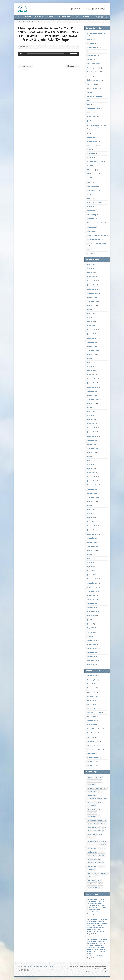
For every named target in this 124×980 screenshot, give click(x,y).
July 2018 (90, 620)
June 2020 (90, 558)
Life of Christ (92, 141)
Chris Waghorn (92, 680)
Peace (89, 182)
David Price (91, 688)
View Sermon (35, 21)
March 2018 (91, 636)
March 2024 (91, 375)
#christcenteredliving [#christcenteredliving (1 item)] (95, 781)
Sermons (49, 17)
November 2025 (93, 293)
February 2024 (92, 379)
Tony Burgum (92, 761)
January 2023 (92, 432)
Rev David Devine (93, 741)
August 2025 (92, 305)
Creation (90, 51)
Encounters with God (95, 64)
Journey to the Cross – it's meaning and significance (97, 126)
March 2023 (91, 424)
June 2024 (90, 363)
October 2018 (92, 607)
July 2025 (90, 309)
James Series (92, 117)
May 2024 (90, 367)
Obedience (91, 170)
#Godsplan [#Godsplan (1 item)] (91, 838)
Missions (90, 166)
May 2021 (90, 514)
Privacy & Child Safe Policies (43, 966)
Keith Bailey (91, 721)
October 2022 (92, 444)
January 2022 (92, 481)
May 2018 (90, 628)
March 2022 (91, 473)
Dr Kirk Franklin (93, 696)
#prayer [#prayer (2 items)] (90, 863)
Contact (86, 17)
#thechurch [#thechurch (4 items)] (92, 870)
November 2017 (93, 652)
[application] (49, 54)
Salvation (91, 211)
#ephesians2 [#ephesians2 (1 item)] (92, 813)
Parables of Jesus (93, 178)
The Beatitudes (93, 227)
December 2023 (93, 387)
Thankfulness (92, 219)
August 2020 (92, 550)
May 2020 (90, 563)
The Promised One (94, 239)
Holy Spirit (91, 100)
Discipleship (91, 56)
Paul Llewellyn (92, 733)
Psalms (90, 198)
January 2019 (92, 595)
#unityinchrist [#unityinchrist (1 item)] (92, 884)
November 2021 (93, 489)
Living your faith (93, 145)
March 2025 (91, 326)
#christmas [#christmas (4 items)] (92, 784)
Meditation (91, 153)
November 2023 (93, 391)
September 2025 (93, 301)
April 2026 (91, 273)
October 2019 (92, 587)
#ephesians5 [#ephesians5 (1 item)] (92, 823)
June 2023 (90, 412)
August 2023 (92, 403)
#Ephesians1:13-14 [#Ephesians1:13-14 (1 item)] (94, 809)
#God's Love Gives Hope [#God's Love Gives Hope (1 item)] (96, 831)
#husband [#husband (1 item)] (91, 845)
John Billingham (93, 717)
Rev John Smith (93, 745)
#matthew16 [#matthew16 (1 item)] (92, 856)
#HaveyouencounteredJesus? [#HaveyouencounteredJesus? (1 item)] (97, 841)
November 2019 (93, 583)
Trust (89, 249)
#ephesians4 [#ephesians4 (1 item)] (102, 820)
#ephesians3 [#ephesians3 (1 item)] (92, 820)
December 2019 (93, 579)
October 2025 (92, 297)
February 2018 (92, 640)
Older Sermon (72, 66)
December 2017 (93, 648)
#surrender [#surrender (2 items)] (102, 866)
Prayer (89, 194)
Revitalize (91, 207)
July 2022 (90, 456)
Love (89, 149)
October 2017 (92, 656)
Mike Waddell (92, 725)
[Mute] (71, 54)
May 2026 (90, 269)
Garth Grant (91, 700)
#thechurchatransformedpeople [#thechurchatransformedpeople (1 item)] (98, 873)
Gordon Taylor (92, 708)
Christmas (91, 43)
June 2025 (90, 313)
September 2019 (93, 591)
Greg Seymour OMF (94, 712)
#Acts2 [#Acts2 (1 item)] (90, 777)
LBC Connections (93, 137)
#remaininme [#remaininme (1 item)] (92, 866)
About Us (29, 17)
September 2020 (93, 546)
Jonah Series (92, 121)
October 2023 (92, 395)
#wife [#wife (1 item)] (101, 884)
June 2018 (90, 624)
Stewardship (92, 215)
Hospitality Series (94, 109)
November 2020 (93, 538)
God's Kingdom (93, 88)
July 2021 (90, 505)
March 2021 (91, 522)
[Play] (21, 54)
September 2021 (93, 497)
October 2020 (92, 542)
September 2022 (93, 448)
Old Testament (93, 174)
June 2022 (90, 461)
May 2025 (90, 318)
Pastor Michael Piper (95, 729)
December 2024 (93, 338)
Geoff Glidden (92, 704)
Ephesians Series (93, 72)
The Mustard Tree (63, 17)
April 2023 (91, 420)
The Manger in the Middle (96, 235)
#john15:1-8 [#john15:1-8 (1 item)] (102, 848)
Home (20, 17)
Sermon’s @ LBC (25, 21)
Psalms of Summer (94, 202)
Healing (90, 92)
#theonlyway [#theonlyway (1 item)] (92, 880)
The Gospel (91, 231)
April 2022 (91, 469)
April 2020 (91, 567)
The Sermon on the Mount (97, 243)
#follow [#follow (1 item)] (103, 827)
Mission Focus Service (95, 162)
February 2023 (92, 428)
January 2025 (92, 334)
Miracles (90, 158)
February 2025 (92, 330)
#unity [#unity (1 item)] (100, 880)
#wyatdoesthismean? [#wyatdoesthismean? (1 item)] (95, 887)
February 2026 (92, 281)
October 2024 (92, 346)
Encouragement (93, 68)
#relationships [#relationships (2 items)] (100, 863)
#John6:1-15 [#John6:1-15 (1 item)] (92, 848)
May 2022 (90, 465)
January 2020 (92, 575)
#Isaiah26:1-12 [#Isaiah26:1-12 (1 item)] (101, 845)
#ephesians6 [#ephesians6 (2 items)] (102, 823)
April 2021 (91, 518)
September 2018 (93, 612)
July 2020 (90, 554)
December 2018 (93, 599)
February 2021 (92, 526)
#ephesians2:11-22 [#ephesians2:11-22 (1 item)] (94, 816)
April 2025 (91, 322)
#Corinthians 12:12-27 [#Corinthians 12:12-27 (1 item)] (95, 792)
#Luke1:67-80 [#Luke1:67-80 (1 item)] (92, 852)
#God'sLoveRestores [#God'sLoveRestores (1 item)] (95, 834)
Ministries (39, 17)
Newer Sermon (26, 66)
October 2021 (92, 493)
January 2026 (92, 285)
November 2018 (93, 603)
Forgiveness (92, 84)
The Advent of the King (96, 223)
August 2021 (92, 501)
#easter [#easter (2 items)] (90, 802)
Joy (88, 133)
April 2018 (91, 632)
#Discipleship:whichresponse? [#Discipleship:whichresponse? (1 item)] (98, 799)
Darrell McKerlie (93, 684)
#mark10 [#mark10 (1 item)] (102, 852)
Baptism (90, 39)
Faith (89, 76)
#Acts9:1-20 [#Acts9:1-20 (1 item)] (98, 777)
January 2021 (92, 530)
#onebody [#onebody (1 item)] (102, 856)
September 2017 (93, 661)
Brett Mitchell (92, 676)
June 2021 (90, 509)
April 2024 (91, 371)
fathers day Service (94, 80)
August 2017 (92, 665)
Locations (77, 17)
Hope (89, 105)
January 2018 (92, 644)
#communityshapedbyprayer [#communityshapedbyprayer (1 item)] (97, 788)
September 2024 (93, 350)
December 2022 (93, 436)
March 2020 (91, 571)
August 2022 (92, 452)
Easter (89, 60)
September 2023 (93, 399)
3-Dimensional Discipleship (97, 33)
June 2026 (90, 264)
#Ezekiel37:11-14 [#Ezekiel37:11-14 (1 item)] (93, 827)
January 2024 (92, 383)
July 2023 (90, 407)
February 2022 (92, 477)
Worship (90, 253)
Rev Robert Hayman (94, 749)
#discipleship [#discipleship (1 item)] (92, 795)
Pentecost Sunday (94, 186)
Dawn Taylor (92, 692)
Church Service (92, 47)
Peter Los (91, 737)
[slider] (46, 54)
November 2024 (93, 342)
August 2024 (92, 354)
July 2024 (90, 358)
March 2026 (91, 277)
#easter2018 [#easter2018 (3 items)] (99, 802)
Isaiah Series (92, 113)
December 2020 (93, 534)
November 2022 (93, 440)
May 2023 (90, 416)
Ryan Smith (91, 753)
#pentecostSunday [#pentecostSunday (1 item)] (94, 859)
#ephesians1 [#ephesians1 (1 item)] (92, 806)
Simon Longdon (93, 757)
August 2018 (92, 616)
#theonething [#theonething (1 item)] (92, 877)
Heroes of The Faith (94, 96)
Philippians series (93, 190)
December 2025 (93, 289)
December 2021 (93, 485)
